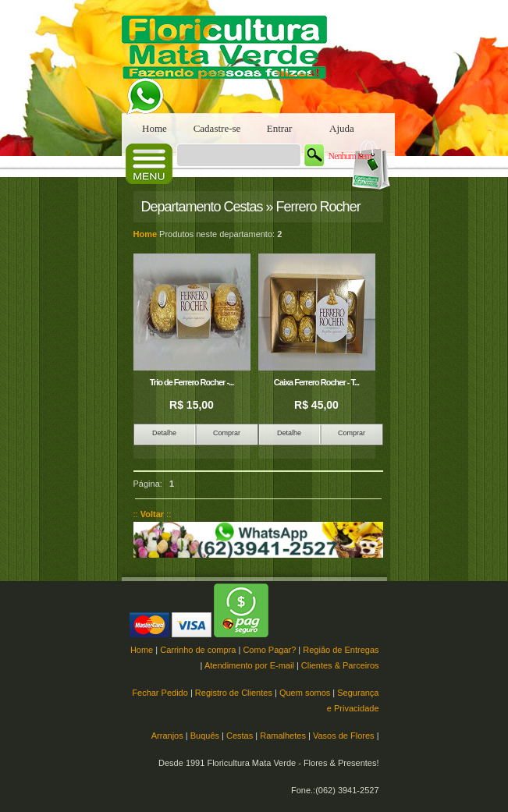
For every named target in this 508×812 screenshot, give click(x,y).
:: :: (153, 514)
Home (155, 128)
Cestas (240, 736)
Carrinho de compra (198, 650)
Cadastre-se (217, 128)
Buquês (205, 736)
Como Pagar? (269, 650)
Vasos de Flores (344, 736)
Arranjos (167, 736)
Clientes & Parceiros (340, 665)
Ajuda (342, 128)
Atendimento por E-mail (249, 665)
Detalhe (164, 433)
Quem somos (305, 693)
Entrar (279, 128)
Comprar (227, 433)
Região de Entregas (341, 650)
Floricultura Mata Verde (231, 57)
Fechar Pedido (160, 693)
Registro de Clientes (234, 693)
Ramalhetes (283, 736)
